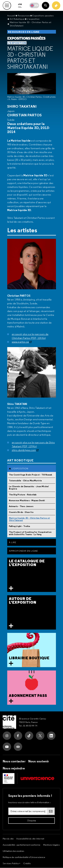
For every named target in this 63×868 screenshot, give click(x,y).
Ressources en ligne (24, 32)
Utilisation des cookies (13, 851)
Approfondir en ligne (23, 551)
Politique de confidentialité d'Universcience (24, 857)
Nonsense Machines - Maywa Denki (27, 501)
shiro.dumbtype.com (24, 450)
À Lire (13, 542)
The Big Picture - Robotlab (23, 495)
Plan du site (8, 839)
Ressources (24, 16)
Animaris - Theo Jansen (21, 506)
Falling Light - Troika (19, 526)
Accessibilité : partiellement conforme (22, 845)
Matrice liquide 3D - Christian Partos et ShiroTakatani (30, 58)
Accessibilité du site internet (30, 839)
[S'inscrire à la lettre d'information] (32, 821)
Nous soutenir (39, 761)
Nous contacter (14, 761)
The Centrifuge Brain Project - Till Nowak (31, 475)
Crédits (27, 863)
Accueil (11, 16)
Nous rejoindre (14, 768)
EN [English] (36, 5)
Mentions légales (51, 845)
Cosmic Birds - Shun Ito (21, 512)
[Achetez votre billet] (56, 6)
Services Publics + (12, 863)
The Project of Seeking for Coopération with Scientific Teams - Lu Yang (30, 533)
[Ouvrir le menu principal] (7, 6)
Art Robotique (17, 19)
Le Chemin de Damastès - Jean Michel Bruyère (29, 488)
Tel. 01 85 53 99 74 (28, 726)
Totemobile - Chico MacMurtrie (25, 481)
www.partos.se (20, 342)
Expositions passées (43, 16)
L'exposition (33, 19)
